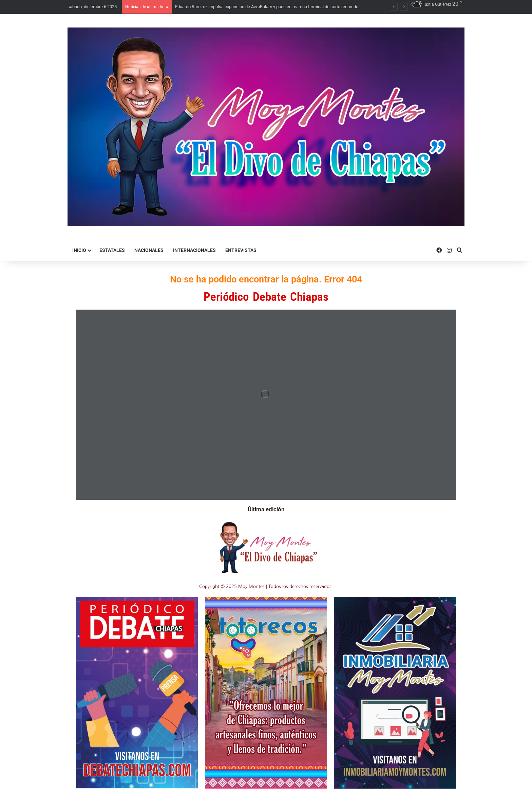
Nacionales (149, 250)
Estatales (112, 250)
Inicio (79, 250)
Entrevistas (241, 250)
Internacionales (194, 250)
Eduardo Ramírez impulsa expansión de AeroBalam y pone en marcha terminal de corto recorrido (267, 7)
